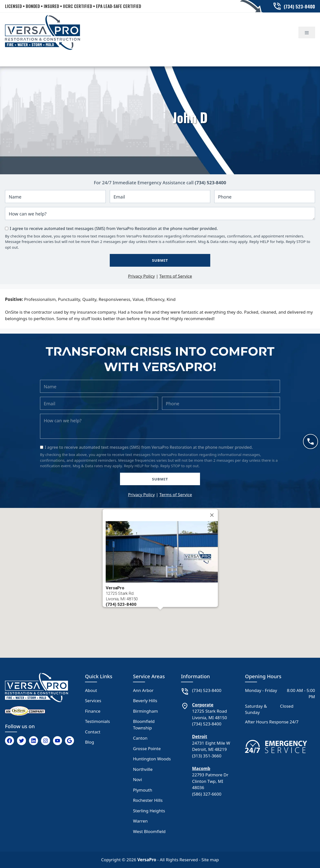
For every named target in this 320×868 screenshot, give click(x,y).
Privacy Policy (141, 276)
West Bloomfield (149, 831)
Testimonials (97, 721)
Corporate (203, 705)
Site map (210, 860)
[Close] (212, 515)
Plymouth (143, 790)
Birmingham (145, 711)
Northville (143, 769)
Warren (140, 821)
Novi (137, 779)
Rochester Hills (148, 800)
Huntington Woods (152, 759)
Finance (93, 711)
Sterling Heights (149, 811)
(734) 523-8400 (210, 183)
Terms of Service (176, 276)
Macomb (201, 768)
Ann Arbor (143, 690)
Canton (140, 738)
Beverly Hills (145, 701)
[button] (160, 614)
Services (93, 701)
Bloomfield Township (144, 725)
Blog (89, 742)
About (91, 690)
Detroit (199, 737)
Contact (93, 732)
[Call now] (310, 441)
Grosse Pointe (147, 749)
